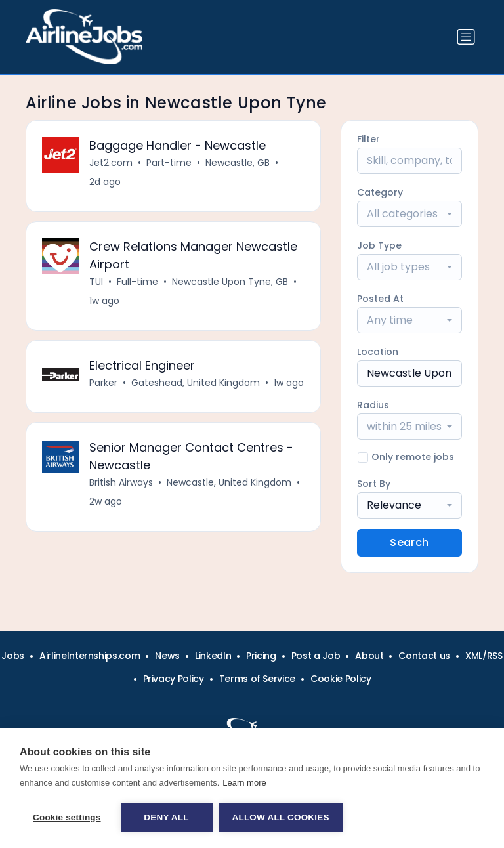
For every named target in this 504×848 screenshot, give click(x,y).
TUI (96, 282)
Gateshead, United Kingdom (196, 383)
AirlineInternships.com (90, 656)
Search (409, 542)
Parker (103, 383)
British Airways (121, 482)
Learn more (244, 783)
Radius (373, 405)
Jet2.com (111, 163)
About (369, 656)
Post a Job (316, 656)
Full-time (137, 282)
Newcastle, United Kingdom (229, 482)
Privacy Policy (174, 679)
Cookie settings (67, 817)
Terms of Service (257, 679)
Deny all (166, 817)
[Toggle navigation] (466, 37)
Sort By (374, 484)
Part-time (169, 163)
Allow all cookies (281, 817)
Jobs (13, 656)
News (167, 656)
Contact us (424, 656)
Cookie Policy (341, 679)
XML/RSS (484, 656)
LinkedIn (213, 656)
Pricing (261, 656)
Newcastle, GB (238, 163)
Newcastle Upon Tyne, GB (230, 282)
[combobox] (409, 214)
